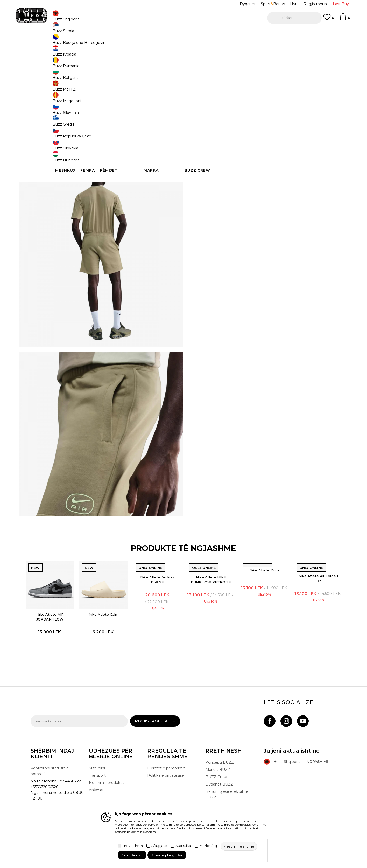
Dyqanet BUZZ (219, 797)
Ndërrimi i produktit (107, 795)
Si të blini (97, 781)
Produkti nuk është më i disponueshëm (238, 108)
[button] (294, 18)
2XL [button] (202, 84)
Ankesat (96, 802)
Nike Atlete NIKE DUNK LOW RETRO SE (209, 592)
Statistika (183, 846)
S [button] (260, 84)
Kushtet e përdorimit (166, 781)
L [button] (221, 84)
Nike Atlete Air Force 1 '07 (308, 588)
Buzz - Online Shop (45, 42)
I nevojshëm (133, 846)
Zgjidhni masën (209, 75)
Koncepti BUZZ (220, 775)
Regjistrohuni (316, 4)
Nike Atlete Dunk (259, 580)
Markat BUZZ (218, 782)
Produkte (71, 42)
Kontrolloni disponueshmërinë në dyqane (261, 188)
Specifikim (261, 171)
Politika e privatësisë (166, 788)
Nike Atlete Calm (109, 620)
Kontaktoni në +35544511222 (154, 33)
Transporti (98, 788)
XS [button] (299, 84)
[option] (183, 33)
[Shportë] (345, 19)
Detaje (203, 160)
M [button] (241, 84)
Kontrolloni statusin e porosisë (50, 783)
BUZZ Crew (216, 789)
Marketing (208, 846)
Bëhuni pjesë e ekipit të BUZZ (227, 807)
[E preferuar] (329, 19)
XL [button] (279, 84)
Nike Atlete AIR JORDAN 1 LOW (59, 622)
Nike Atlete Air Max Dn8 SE (159, 589)
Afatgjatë (159, 846)
